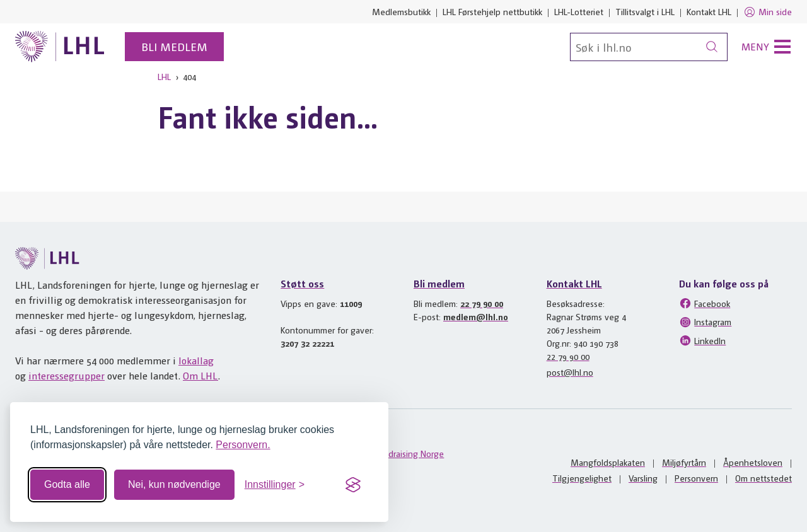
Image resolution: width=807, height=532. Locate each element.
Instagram (705, 322)
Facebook (705, 303)
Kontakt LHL (709, 11)
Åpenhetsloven (753, 462)
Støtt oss (302, 283)
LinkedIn (702, 340)
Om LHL (200, 375)
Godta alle (67, 484)
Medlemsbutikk (401, 11)
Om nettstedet (763, 478)
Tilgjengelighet (582, 478)
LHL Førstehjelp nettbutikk (492, 11)
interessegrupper (67, 375)
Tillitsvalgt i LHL (645, 11)
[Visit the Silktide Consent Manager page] (353, 485)
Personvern (696, 478)
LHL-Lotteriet (579, 11)
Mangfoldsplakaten (608, 462)
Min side (768, 12)
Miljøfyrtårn (684, 462)
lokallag (196, 360)
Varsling (643, 478)
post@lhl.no (570, 372)
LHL (164, 76)
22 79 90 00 (482, 303)
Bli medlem (174, 46)
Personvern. (243, 445)
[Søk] (649, 47)
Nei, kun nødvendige (174, 484)
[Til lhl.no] (60, 47)
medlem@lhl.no (476, 316)
